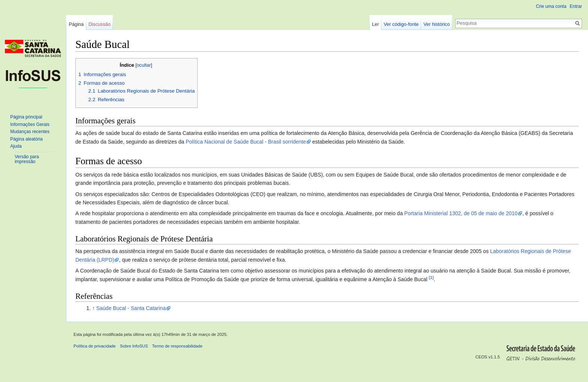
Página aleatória (26, 139)
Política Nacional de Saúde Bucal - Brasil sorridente (246, 142)
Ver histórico (436, 24)
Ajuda (16, 146)
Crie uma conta (551, 6)
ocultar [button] (144, 65)
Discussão (100, 24)
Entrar (576, 6)
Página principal (26, 117)
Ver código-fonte (401, 24)
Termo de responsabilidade (177, 346)
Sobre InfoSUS (134, 346)
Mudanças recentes (30, 132)
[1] (431, 277)
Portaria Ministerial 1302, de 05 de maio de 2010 (461, 213)
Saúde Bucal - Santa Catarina (131, 308)
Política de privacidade (95, 346)
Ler (376, 24)
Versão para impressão (27, 159)
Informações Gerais (30, 124)
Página (76, 24)
